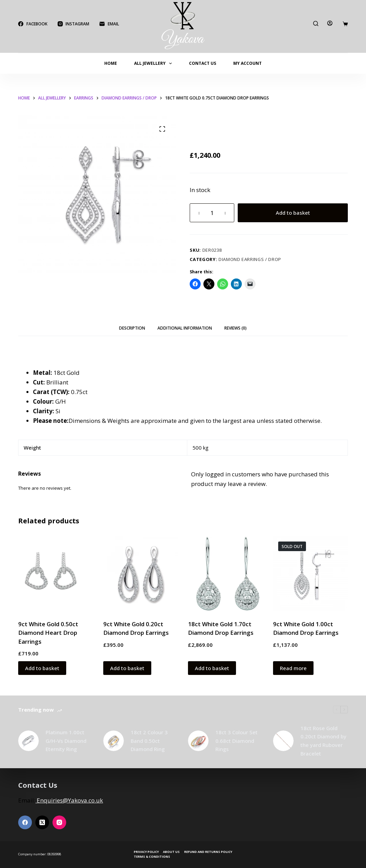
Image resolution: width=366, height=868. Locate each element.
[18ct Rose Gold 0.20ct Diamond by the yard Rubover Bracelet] (283, 741)
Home (111, 63)
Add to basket (293, 213)
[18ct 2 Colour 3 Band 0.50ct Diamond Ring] (114, 741)
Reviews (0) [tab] (235, 328)
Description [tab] (132, 328)
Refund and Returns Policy (208, 852)
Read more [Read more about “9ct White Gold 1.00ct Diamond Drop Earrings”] (293, 668)
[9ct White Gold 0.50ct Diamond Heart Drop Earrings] (56, 574)
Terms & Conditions (152, 857)
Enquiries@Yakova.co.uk (69, 800)
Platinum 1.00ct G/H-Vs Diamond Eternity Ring (66, 741)
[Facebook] (33, 24)
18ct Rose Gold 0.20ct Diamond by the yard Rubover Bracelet (323, 741)
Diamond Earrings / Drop (250, 259)
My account (247, 63)
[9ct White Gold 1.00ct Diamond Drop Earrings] (310, 574)
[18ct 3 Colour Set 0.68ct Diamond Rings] (198, 741)
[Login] (330, 23)
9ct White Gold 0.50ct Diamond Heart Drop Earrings (48, 633)
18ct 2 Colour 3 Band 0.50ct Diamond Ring (149, 741)
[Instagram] (73, 24)
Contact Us (203, 63)
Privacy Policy (146, 852)
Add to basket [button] (42, 668)
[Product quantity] (212, 213)
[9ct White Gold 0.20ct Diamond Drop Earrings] (141, 574)
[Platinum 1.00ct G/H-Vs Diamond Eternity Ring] (28, 741)
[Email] (109, 24)
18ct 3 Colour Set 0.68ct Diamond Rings (237, 741)
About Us (171, 852)
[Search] (316, 23)
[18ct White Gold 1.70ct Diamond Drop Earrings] (225, 574)
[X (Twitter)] (42, 822)
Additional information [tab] (185, 328)
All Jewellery (154, 63)
